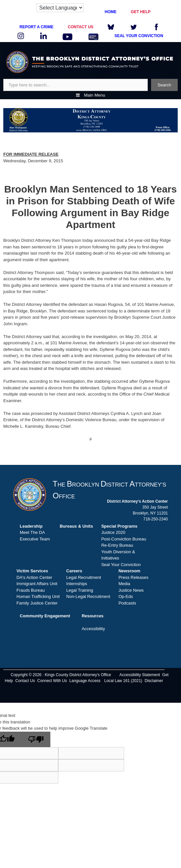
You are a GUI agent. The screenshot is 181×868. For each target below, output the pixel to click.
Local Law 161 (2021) (123, 681)
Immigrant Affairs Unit (37, 584)
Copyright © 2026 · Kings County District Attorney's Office (61, 675)
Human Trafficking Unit (38, 596)
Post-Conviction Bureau (124, 539)
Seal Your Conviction (121, 565)
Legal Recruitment (84, 577)
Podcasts (127, 603)
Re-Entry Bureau (117, 545)
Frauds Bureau (31, 590)
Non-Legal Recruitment (88, 596)
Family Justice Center (37, 603)
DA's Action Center (34, 577)
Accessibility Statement (140, 675)
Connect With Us (52, 681)
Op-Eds (126, 596)
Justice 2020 (113, 532)
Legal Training (80, 590)
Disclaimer (154, 681)
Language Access (85, 681)
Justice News (131, 590)
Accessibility (93, 629)
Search (164, 85)
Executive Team (35, 539)
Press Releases (133, 577)
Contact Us (25, 681)
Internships (77, 584)
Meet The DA (32, 532)
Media (124, 584)
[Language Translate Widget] (60, 8)
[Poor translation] (36, 739)
